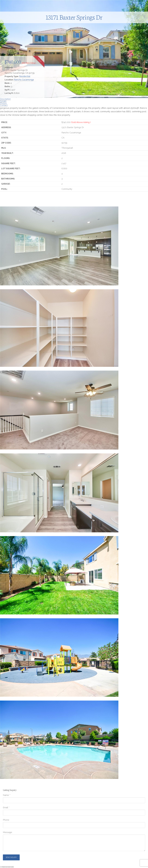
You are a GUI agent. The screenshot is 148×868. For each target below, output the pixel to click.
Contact (4, 105)
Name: (7, 795)
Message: (8, 832)
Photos (3, 103)
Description (5, 99)
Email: (6, 808)
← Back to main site (7, 867)
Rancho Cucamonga (24, 80)
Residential (25, 76)
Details (3, 101)
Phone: (6, 820)
